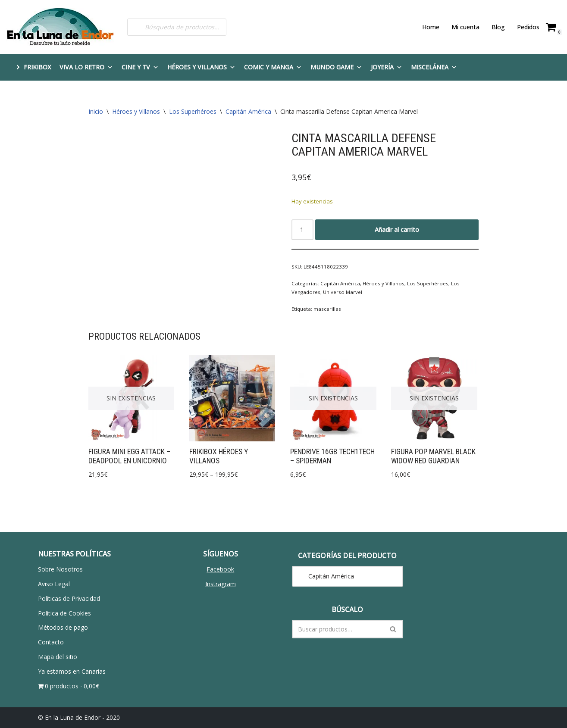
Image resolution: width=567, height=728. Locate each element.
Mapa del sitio (58, 657)
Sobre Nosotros (60, 569)
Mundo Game (336, 67)
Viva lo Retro (86, 67)
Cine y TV (140, 67)
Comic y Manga (273, 67)
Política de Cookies (64, 613)
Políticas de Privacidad (69, 598)
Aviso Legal (54, 584)
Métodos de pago (63, 627)
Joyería (387, 67)
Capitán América (248, 111)
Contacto (51, 642)
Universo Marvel (341, 292)
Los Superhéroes (193, 111)
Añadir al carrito (397, 229)
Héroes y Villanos (201, 67)
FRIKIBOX (37, 67)
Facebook (220, 569)
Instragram (221, 584)
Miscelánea (434, 67)
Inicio (96, 111)
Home (431, 27)
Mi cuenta (465, 27)
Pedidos (528, 27)
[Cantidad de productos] (302, 229)
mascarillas (326, 308)
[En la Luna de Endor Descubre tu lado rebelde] (60, 27)
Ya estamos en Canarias (72, 671)
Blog (498, 27)
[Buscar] (338, 629)
